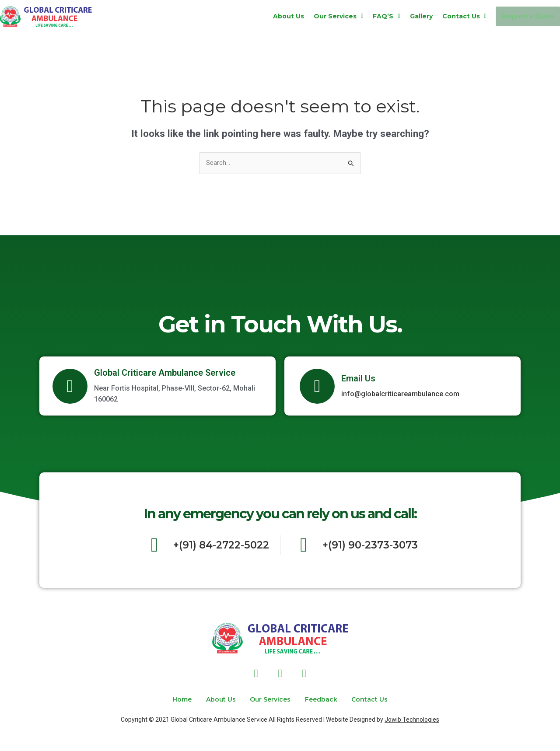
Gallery (400, 16)
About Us (268, 16)
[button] (318, 16)
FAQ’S (366, 16)
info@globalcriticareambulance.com (400, 395)
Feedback (329, 699)
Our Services (318, 16)
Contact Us (443, 16)
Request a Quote (517, 16)
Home (167, 699)
